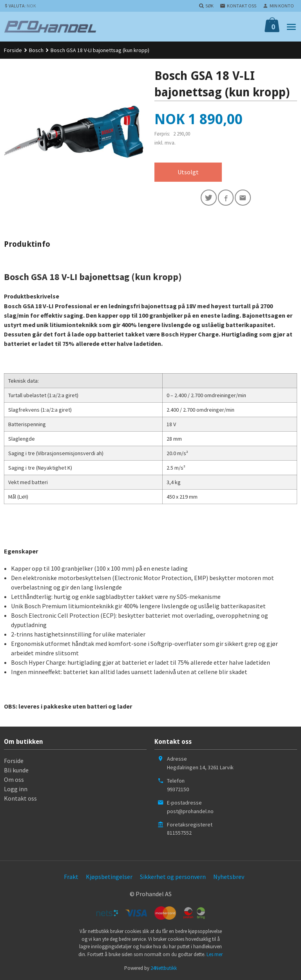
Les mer (215, 954)
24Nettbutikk (164, 968)
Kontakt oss (20, 799)
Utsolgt (188, 172)
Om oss (14, 780)
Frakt (71, 877)
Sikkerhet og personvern (173, 877)
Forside (13, 50)
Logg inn (16, 789)
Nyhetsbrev (229, 877)
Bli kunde (16, 770)
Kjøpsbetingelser (109, 877)
